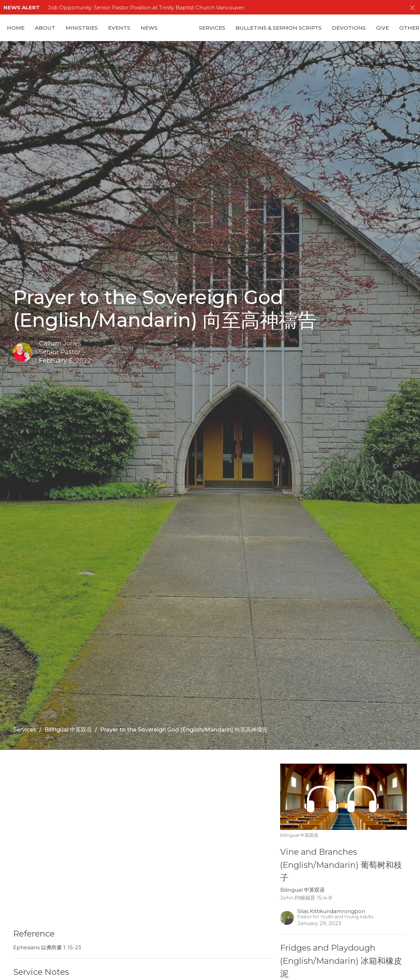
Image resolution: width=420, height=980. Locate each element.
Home (16, 28)
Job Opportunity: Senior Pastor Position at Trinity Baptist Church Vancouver (146, 7)
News (149, 28)
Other (409, 28)
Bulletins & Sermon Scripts (279, 28)
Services (212, 28)
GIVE (383, 28)
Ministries (82, 28)
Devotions (349, 28)
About (45, 28)
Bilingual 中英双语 (68, 730)
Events (119, 28)
